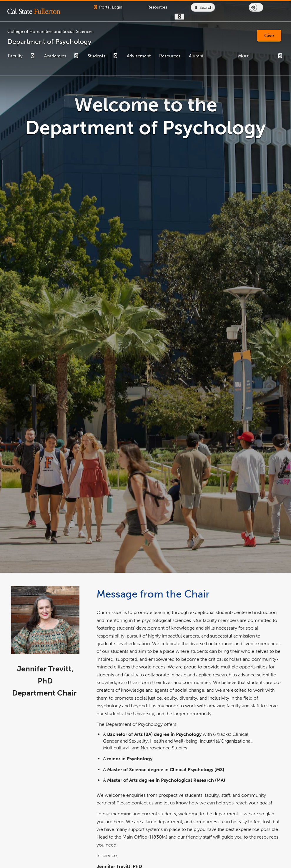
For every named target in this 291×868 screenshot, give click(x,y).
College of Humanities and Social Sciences (50, 31)
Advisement (139, 56)
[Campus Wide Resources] (168, 7)
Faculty (15, 56)
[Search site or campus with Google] (221, 7)
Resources (170, 56)
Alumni (196, 56)
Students (97, 56)
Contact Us (253, 56)
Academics (55, 56)
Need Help (222, 56)
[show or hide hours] (198, 17)
